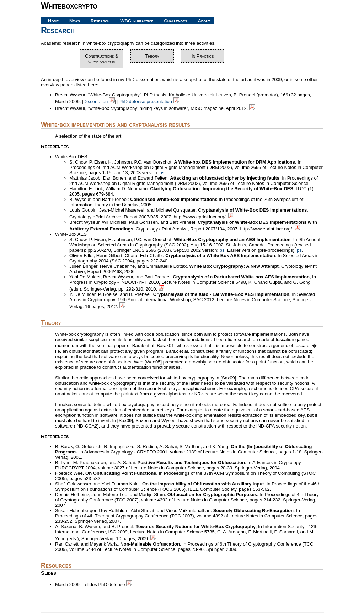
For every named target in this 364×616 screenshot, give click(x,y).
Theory (152, 56)
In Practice (203, 56)
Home (53, 21)
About (204, 21)
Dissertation (99, 102)
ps (162, 173)
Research (100, 21)
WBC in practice (137, 21)
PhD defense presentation (149, 102)
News (75, 21)
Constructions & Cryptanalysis (102, 59)
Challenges (175, 21)
